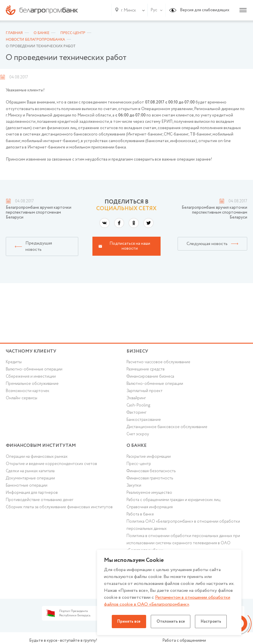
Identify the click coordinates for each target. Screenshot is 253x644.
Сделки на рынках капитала (30, 473)
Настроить (212, 622)
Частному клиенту (31, 351)
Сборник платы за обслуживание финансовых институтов (59, 509)
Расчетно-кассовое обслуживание (158, 363)
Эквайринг (136, 399)
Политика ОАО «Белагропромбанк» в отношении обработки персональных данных (183, 527)
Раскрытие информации (149, 458)
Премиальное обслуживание (32, 385)
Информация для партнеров (32, 495)
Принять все (128, 622)
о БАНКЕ (137, 447)
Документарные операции (30, 480)
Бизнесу (137, 351)
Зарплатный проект (145, 392)
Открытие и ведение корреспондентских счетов (51, 466)
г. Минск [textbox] (129, 10)
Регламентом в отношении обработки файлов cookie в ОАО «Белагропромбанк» (168, 601)
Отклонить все (171, 622)
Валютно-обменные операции (34, 370)
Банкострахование (144, 421)
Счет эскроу (138, 435)
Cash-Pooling (139, 406)
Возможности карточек (28, 392)
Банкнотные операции (27, 487)
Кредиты (14, 363)
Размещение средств (146, 370)
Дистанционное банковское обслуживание (167, 428)
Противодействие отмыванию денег (40, 502)
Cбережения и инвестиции (31, 377)
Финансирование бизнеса (151, 377)
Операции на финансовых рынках (37, 458)
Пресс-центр (139, 466)
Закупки (134, 487)
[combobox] (127, 10)
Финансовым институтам (41, 447)
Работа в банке (140, 516)
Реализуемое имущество (149, 495)
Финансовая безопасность (151, 473)
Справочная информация (150, 509)
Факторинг (137, 413)
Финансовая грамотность (150, 480)
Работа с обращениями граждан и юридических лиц (173, 502)
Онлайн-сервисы (22, 399)
